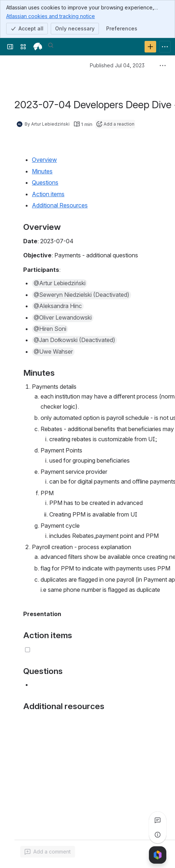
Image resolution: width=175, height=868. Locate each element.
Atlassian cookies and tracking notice (51, 16)
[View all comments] (158, 820)
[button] (60, 283)
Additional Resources (60, 205)
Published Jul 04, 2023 (117, 65)
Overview (44, 160)
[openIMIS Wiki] (38, 47)
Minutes (42, 171)
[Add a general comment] (48, 852)
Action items (48, 194)
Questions (45, 182)
